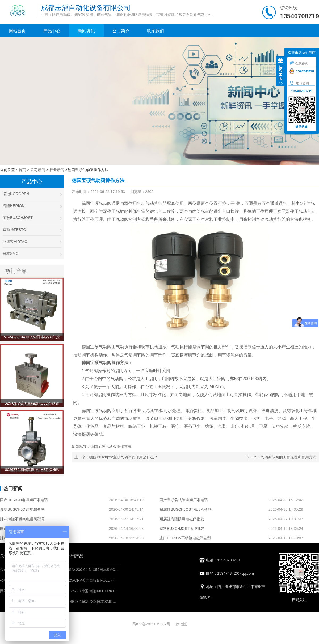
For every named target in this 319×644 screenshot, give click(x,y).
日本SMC (32, 254)
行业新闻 (57, 170)
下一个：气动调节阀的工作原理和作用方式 (281, 457)
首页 (22, 170)
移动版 (181, 624)
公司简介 (121, 31)
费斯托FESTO (32, 230)
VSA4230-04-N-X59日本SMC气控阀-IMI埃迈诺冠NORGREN (117, 570)
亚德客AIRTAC (32, 242)
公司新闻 (38, 170)
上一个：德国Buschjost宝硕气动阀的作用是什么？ (116, 457)
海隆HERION (32, 206)
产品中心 (52, 31)
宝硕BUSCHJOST (32, 218)
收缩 (280, 72)
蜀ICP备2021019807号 (151, 624)
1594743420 (302, 71)
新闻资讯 (86, 31)
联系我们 (156, 31)
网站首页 (17, 31)
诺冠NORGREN (32, 194)
